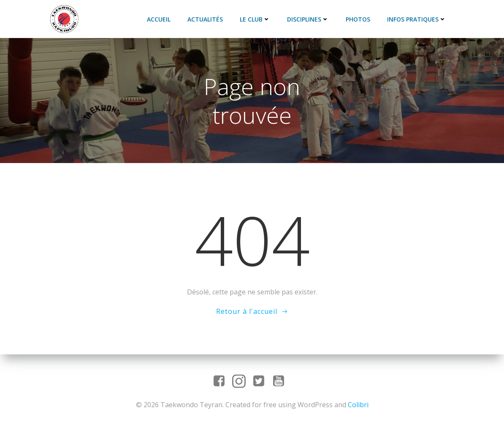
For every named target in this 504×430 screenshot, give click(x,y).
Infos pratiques (417, 19)
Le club (255, 19)
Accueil (159, 19)
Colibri (358, 405)
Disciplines (308, 19)
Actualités (205, 19)
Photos (358, 19)
